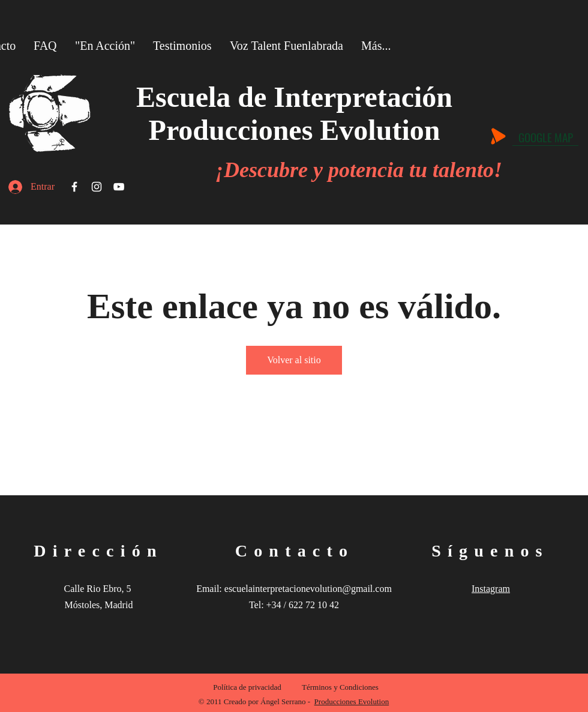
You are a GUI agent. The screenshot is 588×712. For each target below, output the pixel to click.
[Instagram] (97, 187)
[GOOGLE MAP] (545, 137)
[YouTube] (119, 187)
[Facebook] (74, 187)
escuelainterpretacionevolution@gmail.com (308, 589)
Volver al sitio (294, 360)
